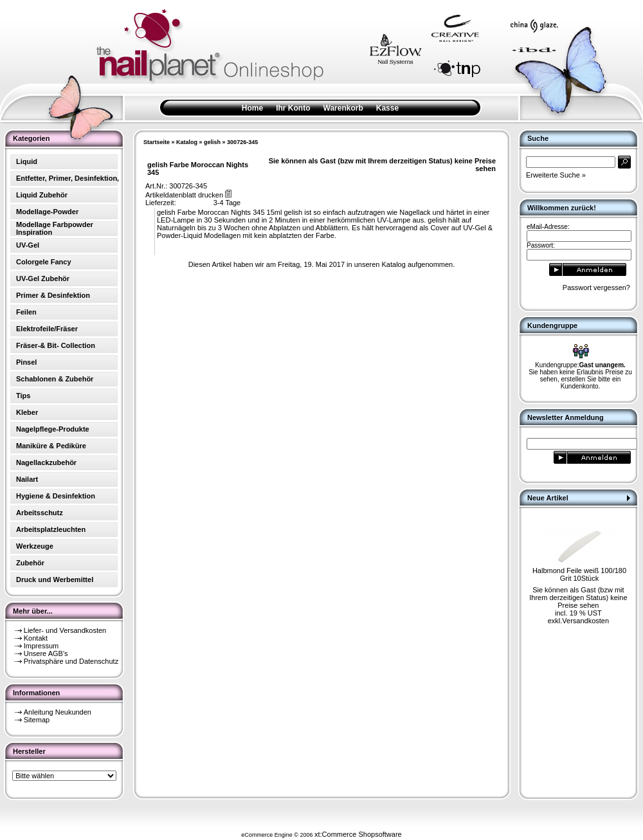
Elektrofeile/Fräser (47, 329)
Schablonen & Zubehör (55, 379)
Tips (23, 396)
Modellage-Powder (47, 212)
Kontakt (36, 638)
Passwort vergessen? (596, 288)
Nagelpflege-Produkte (53, 429)
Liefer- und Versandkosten (65, 630)
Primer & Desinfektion (53, 295)
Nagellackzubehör (46, 462)
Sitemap (37, 720)
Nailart (27, 479)
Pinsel (26, 362)
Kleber (27, 412)
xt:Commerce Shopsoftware (358, 834)
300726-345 (242, 142)
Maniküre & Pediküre (51, 446)
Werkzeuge (35, 546)
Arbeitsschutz (40, 513)
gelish (212, 142)
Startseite (157, 142)
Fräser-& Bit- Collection (56, 345)
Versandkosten (585, 621)
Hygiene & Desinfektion (56, 496)
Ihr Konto (293, 108)
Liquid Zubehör (42, 195)
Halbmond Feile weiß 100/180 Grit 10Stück (579, 574)
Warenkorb (343, 108)
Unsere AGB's (46, 653)
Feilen (26, 312)
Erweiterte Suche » (556, 175)
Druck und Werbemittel (55, 580)
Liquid (27, 161)
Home (252, 108)
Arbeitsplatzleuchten (51, 529)
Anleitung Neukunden (58, 712)
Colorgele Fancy (44, 262)
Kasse (387, 108)
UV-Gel (28, 245)
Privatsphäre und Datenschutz (71, 661)
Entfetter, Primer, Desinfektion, (68, 178)
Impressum (41, 646)
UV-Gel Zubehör (43, 278)
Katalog (187, 142)
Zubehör (30, 563)
